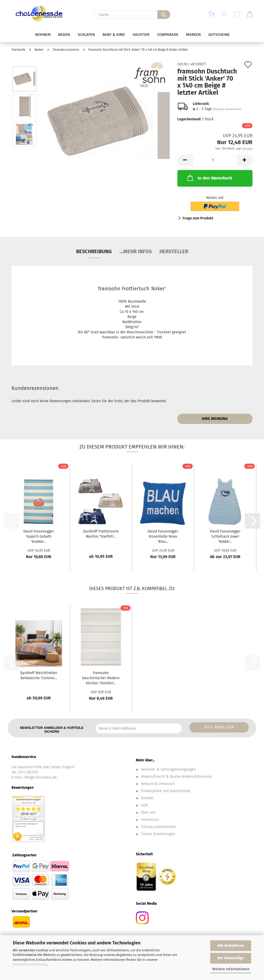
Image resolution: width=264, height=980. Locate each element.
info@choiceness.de (40, 777)
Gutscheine (219, 35)
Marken (193, 35)
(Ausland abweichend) (227, 109)
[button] (211, 15)
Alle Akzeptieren (231, 946)
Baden (64, 35)
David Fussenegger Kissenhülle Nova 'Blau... (163, 536)
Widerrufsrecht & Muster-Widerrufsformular (176, 777)
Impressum (150, 820)
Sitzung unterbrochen (158, 827)
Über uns (148, 812)
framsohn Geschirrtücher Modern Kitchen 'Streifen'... (101, 678)
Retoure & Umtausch (158, 784)
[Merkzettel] (237, 15)
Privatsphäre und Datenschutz (166, 791)
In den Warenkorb (209, 178)
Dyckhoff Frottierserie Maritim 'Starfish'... (101, 534)
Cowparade (168, 35)
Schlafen (86, 35)
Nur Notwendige (231, 958)
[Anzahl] (215, 160)
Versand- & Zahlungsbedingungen (169, 769)
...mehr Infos (136, 251)
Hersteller (174, 251)
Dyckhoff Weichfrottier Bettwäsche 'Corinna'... (39, 675)
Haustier (141, 35)
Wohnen (43, 35)
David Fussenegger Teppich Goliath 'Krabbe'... (39, 536)
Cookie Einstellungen (158, 834)
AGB (144, 805)
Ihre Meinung (215, 419)
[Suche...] (164, 15)
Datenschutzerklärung (30, 964)
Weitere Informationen (231, 969)
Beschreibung (94, 251)
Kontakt (147, 798)
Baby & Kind (114, 35)
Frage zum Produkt (198, 218)
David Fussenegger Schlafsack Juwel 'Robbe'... (225, 536)
